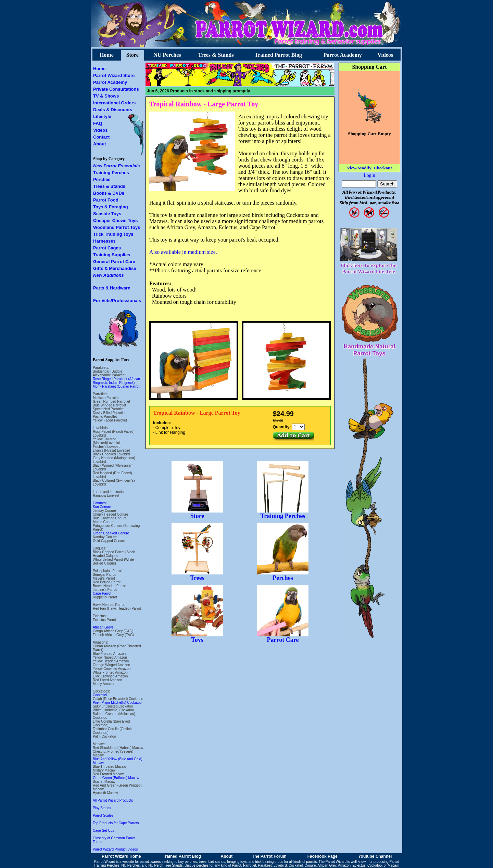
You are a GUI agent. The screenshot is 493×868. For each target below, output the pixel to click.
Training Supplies (112, 255)
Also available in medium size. (183, 252)
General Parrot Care (114, 262)
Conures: (100, 503)
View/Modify (359, 168)
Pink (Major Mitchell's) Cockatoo (117, 703)
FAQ (98, 123)
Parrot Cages (107, 248)
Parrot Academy (343, 55)
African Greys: (104, 627)
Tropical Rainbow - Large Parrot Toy (204, 104)
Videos (385, 55)
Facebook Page (323, 856)
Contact (101, 137)
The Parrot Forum (269, 856)
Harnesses (104, 241)
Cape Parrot (102, 593)
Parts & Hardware (112, 288)
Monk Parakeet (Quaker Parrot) (117, 386)
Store (132, 55)
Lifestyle (102, 116)
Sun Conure (102, 507)
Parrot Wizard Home (121, 856)
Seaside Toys (107, 214)
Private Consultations (116, 89)
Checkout (383, 168)
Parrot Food (106, 200)
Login (369, 175)
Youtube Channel (375, 856)
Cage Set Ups (103, 831)
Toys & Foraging (111, 207)
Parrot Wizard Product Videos (115, 849)
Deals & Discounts (113, 110)
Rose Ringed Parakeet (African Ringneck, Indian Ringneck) (116, 381)
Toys (197, 637)
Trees (197, 575)
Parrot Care (283, 637)
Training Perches (111, 173)
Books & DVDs (109, 193)
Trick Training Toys (113, 234)
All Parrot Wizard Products (113, 800)
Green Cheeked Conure (111, 533)
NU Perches (167, 55)
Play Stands (102, 808)
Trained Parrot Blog (278, 55)
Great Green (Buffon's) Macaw (116, 778)
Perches (102, 179)
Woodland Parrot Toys (117, 227)
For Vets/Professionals (117, 301)
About (100, 144)
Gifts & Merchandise (115, 268)
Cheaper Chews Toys (116, 221)
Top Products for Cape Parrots (116, 823)
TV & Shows (106, 96)
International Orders (114, 103)
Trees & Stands (216, 55)
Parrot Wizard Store (114, 75)
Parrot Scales (103, 815)
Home (107, 55)
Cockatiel (100, 695)
